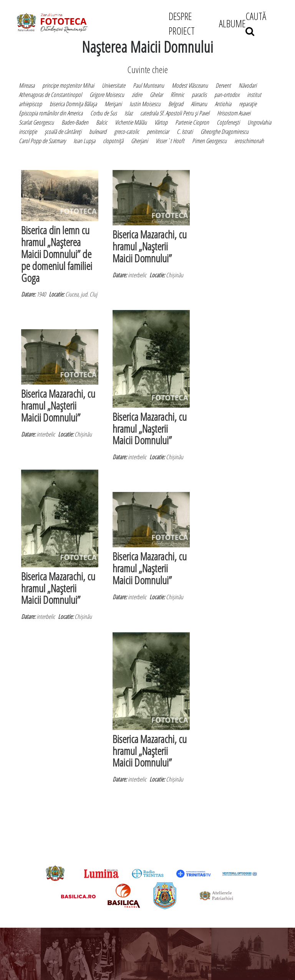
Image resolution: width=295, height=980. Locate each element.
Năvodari (248, 85)
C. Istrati (185, 132)
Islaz (128, 113)
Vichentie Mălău (131, 122)
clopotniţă (113, 141)
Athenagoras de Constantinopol (50, 95)
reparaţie (248, 104)
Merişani (113, 104)
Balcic (102, 122)
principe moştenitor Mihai (68, 85)
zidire (137, 95)
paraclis (199, 95)
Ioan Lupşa (84, 141)
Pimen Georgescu (209, 141)
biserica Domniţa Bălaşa (73, 104)
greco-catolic (127, 132)
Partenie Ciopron (192, 122)
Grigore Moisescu (107, 95)
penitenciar (158, 132)
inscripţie (28, 132)
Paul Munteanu (148, 85)
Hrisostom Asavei (234, 113)
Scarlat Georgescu (36, 122)
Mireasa (27, 85)
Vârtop (161, 122)
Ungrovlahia (259, 122)
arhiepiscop (30, 104)
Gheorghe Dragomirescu (225, 132)
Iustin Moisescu (145, 104)
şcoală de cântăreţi (63, 132)
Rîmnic (177, 95)
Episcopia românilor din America (51, 113)
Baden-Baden (75, 122)
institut (254, 95)
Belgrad (176, 104)
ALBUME (232, 23)
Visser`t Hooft (170, 141)
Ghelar (156, 95)
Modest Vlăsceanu (190, 85)
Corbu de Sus (104, 113)
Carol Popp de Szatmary (42, 141)
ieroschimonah (249, 141)
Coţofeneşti (228, 122)
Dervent (223, 85)
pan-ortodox (227, 95)
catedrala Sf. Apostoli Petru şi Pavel (175, 113)
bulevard (98, 132)
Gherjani (139, 141)
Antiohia (223, 104)
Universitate (114, 85)
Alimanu (199, 104)
